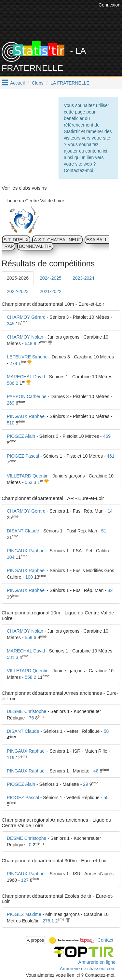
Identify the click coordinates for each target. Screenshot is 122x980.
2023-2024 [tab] (83, 278)
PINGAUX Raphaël (26, 416)
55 (106, 798)
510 (11, 423)
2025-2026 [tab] (18, 278)
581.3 (13, 657)
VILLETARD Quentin (28, 476)
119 (11, 758)
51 (104, 531)
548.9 (30, 343)
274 (14, 363)
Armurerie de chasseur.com (88, 969)
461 (110, 456)
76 (32, 718)
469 (107, 436)
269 (11, 403)
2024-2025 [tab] (51, 278)
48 (96, 771)
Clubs (38, 83)
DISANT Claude (23, 531)
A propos (36, 940)
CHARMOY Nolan (25, 337)
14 (110, 511)
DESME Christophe (27, 711)
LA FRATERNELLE (70, 83)
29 (86, 784)
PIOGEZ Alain (21, 436)
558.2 (30, 677)
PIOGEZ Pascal (23, 456)
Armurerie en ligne (97, 962)
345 (11, 324)
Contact (105, 940)
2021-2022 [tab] (51, 291)
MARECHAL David (26, 377)
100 (29, 577)
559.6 (30, 638)
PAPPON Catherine (27, 396)
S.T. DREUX (16, 240)
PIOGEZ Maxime (24, 914)
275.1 (48, 921)
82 (110, 590)
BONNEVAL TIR (35, 246)
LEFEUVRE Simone (27, 357)
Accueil (17, 83)
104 (11, 557)
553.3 (30, 482)
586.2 (13, 383)
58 (106, 731)
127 (25, 880)
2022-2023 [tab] (18, 291)
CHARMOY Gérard (26, 317)
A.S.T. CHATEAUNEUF (57, 240)
